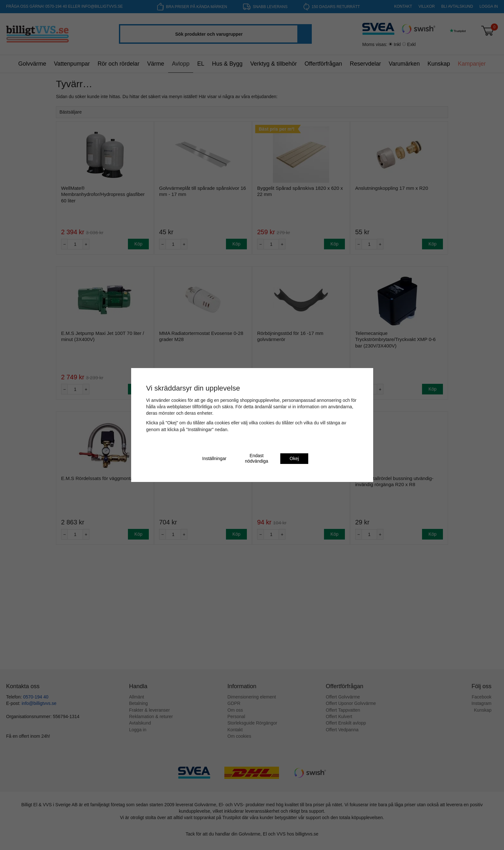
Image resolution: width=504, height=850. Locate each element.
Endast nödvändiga (256, 458)
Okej (294, 458)
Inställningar (214, 458)
